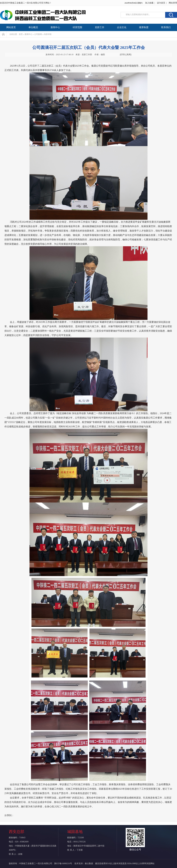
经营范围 (77, 27)
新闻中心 (55, 27)
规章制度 (144, 27)
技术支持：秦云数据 (84, 864)
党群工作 (100, 27)
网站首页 (11, 27)
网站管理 (173, 3)
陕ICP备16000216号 (63, 864)
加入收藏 (149, 3)
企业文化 (122, 27)
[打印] (123, 55)
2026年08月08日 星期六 (134, 3)
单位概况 (33, 27)
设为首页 (161, 3)
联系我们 (166, 27)
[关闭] (129, 55)
